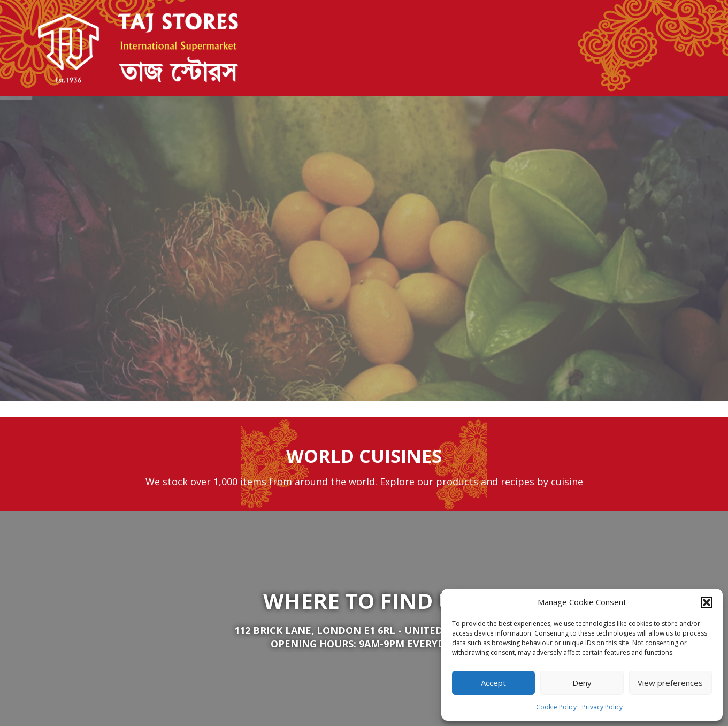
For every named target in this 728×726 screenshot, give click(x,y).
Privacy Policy (602, 707)
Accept (493, 683)
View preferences (670, 683)
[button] (707, 602)
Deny (582, 683)
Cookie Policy (556, 707)
